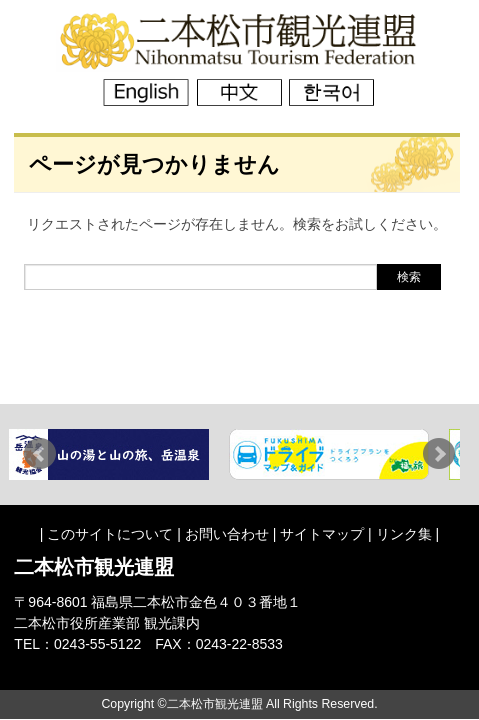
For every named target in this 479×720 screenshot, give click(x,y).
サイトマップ (322, 534)
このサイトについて (110, 534)
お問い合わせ (227, 534)
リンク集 (404, 534)
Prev (40, 454)
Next (439, 454)
